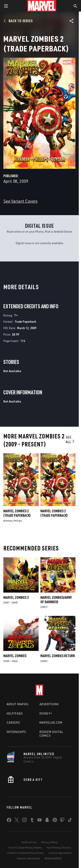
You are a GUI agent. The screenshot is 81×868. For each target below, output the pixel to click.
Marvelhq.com (51, 723)
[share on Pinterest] (55, 821)
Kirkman (8, 521)
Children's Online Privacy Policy (26, 853)
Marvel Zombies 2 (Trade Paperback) (17, 513)
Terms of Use (29, 842)
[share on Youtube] (40, 821)
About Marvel (18, 704)
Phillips (18, 521)
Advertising (49, 704)
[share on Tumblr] (32, 821)
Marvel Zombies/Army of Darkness (56, 600)
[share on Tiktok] (70, 821)
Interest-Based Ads (29, 858)
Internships (16, 732)
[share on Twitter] (17, 821)
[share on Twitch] (62, 821)
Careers (13, 723)
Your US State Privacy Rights (25, 847)
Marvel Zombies (15, 656)
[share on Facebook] (9, 821)
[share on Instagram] (24, 821)
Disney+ (46, 713)
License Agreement (60, 853)
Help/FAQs (15, 713)
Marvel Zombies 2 (16, 597)
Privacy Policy (49, 842)
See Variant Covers (20, 201)
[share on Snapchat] (47, 821)
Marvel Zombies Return (58, 656)
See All (70, 439)
